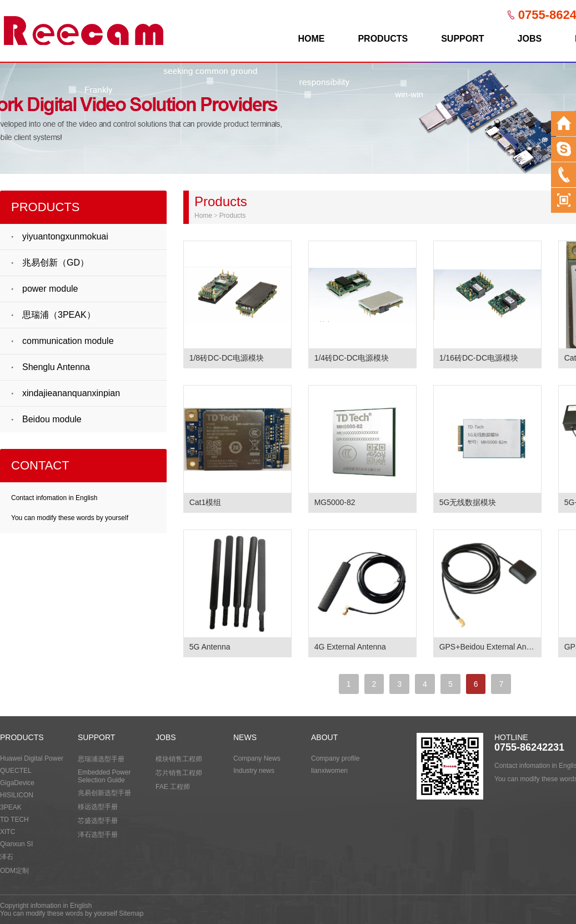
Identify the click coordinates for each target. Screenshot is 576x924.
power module (50, 289)
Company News (257, 758)
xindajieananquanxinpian (71, 393)
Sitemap (131, 913)
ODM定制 (14, 871)
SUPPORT (462, 39)
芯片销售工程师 (179, 773)
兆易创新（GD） (56, 263)
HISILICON (17, 795)
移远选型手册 (98, 807)
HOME (311, 39)
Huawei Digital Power (32, 758)
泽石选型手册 (98, 835)
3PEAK (11, 807)
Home (203, 216)
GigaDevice (17, 783)
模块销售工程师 (179, 759)
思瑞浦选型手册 (101, 759)
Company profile (335, 758)
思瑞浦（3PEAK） (59, 315)
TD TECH (14, 820)
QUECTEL (16, 771)
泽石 (7, 857)
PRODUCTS (383, 39)
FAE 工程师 (173, 787)
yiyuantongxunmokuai (65, 236)
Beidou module (52, 419)
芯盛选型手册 (98, 821)
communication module (68, 341)
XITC (7, 832)
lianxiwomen (329, 771)
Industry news (254, 771)
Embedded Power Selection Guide (104, 776)
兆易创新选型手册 (104, 793)
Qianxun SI (16, 844)
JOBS (530, 39)
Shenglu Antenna (56, 367)
